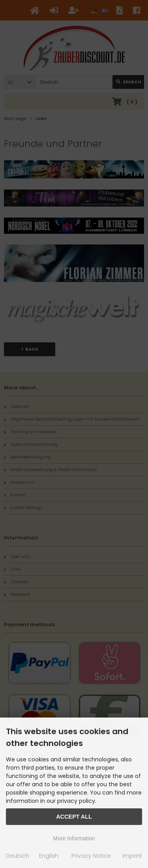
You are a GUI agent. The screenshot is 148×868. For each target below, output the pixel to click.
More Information (74, 838)
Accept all (74, 817)
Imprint (132, 856)
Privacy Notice (91, 856)
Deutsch (18, 856)
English (49, 856)
